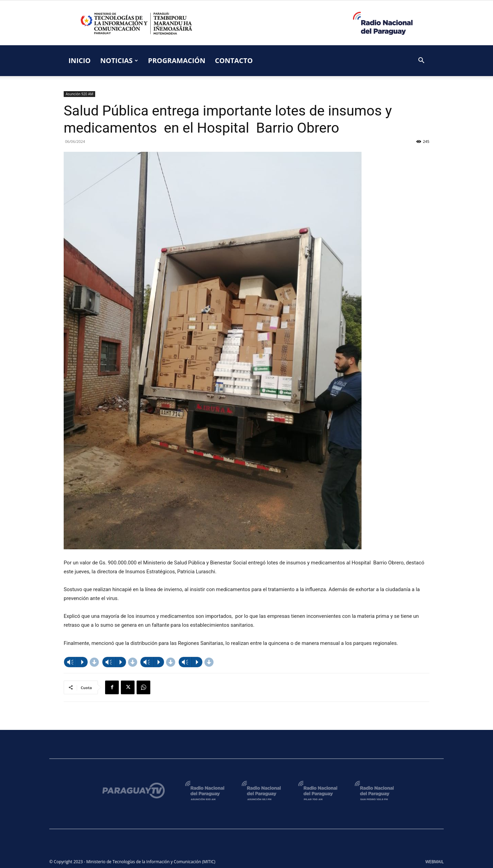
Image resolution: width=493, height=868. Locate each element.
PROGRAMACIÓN (176, 60)
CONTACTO (234, 60)
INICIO (80, 60)
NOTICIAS (119, 60)
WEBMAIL (435, 862)
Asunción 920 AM (79, 94)
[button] (421, 61)
